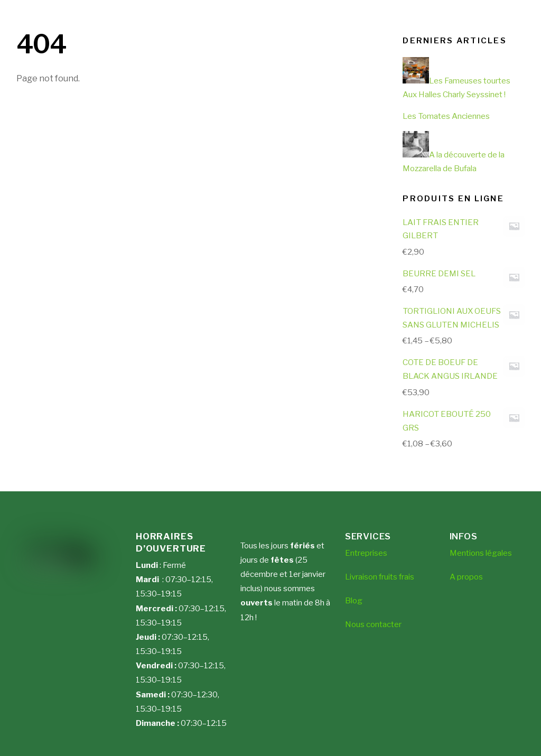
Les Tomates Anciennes (446, 116)
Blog (354, 601)
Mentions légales (481, 553)
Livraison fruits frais (380, 577)
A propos (466, 577)
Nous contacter (373, 624)
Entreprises (366, 553)
